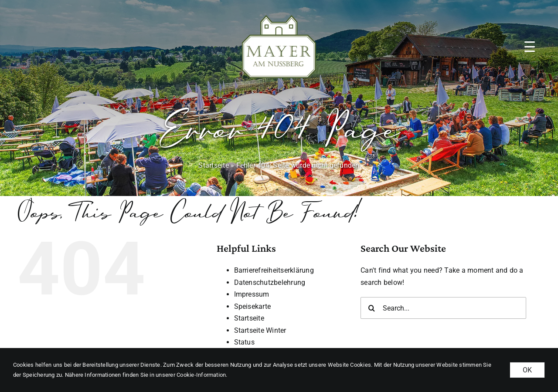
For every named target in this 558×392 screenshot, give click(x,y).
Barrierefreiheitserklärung (274, 270)
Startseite (213, 165)
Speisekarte (253, 306)
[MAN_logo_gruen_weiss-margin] (279, 13)
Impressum (252, 294)
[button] (530, 47)
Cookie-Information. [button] (202, 375)
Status (244, 342)
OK (527, 370)
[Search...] (443, 308)
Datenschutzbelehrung (270, 282)
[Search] (371, 308)
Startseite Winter (260, 330)
